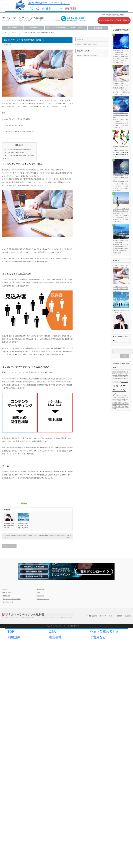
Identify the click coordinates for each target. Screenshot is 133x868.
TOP (11, 638)
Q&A (52, 638)
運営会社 (55, 644)
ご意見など (98, 644)
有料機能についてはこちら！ (49, 3)
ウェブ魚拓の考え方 (104, 638)
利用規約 (14, 644)
